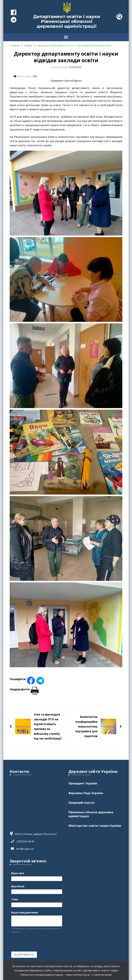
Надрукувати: (24, 689)
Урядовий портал (81, 803)
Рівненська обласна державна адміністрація (91, 814)
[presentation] (35, 943)
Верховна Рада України (86, 793)
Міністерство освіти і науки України (95, 826)
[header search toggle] (119, 17)
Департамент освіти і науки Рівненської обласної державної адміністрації (67, 21)
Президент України (83, 783)
